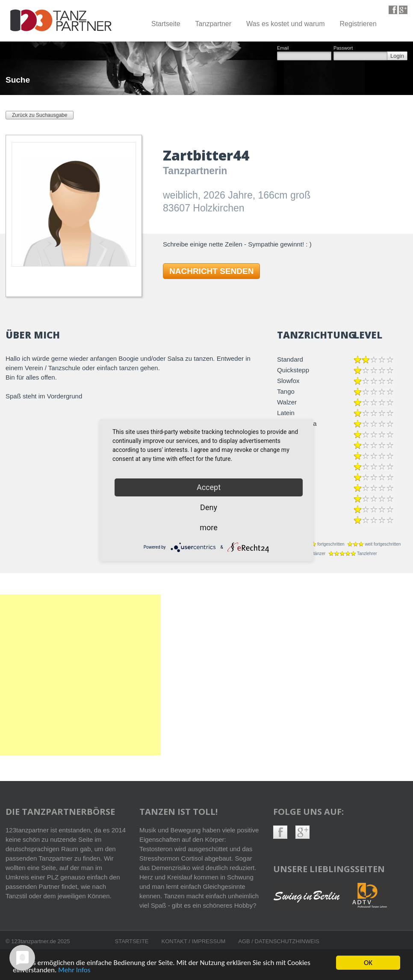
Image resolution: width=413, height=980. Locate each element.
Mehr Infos (74, 971)
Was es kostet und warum (285, 24)
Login (397, 56)
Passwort (343, 48)
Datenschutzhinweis (287, 941)
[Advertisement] (80, 675)
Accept (209, 487)
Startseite (166, 24)
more (209, 527)
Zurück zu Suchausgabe (40, 115)
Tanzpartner (214, 24)
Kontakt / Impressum (194, 941)
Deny (209, 507)
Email (283, 48)
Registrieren (358, 24)
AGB (245, 941)
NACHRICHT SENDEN (211, 271)
